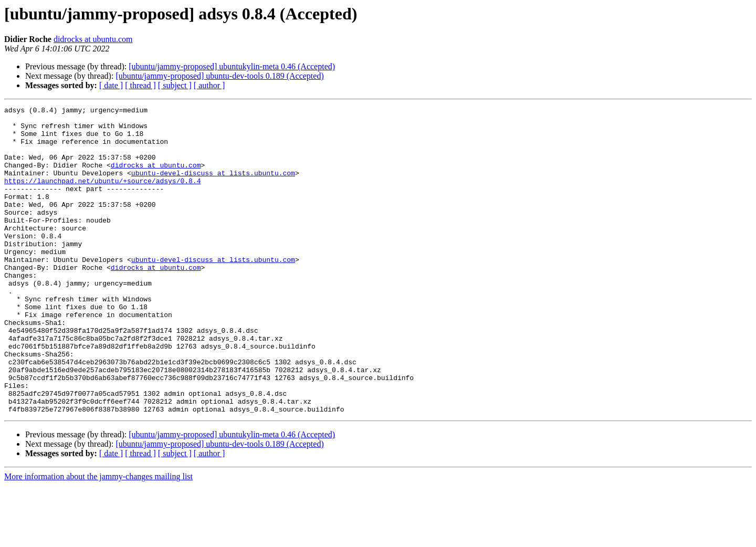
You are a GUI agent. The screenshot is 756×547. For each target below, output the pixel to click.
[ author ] (209, 85)
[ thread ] (140, 85)
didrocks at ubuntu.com (93, 39)
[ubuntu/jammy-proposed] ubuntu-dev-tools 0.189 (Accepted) (219, 76)
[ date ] (111, 85)
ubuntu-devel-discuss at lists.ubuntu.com (213, 187)
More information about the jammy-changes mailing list (98, 538)
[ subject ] (175, 85)
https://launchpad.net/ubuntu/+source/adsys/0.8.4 (102, 196)
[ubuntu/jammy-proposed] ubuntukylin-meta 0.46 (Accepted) (232, 66)
